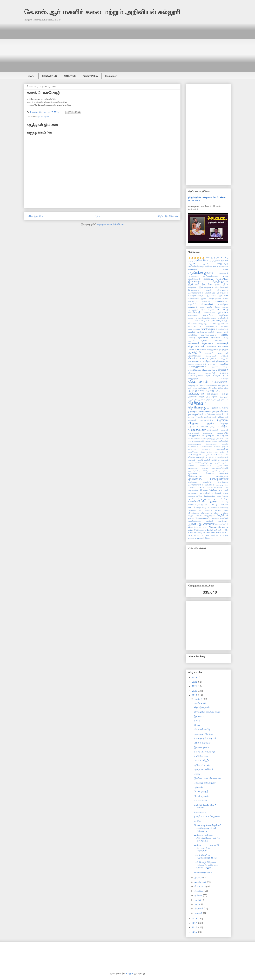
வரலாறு (225, 502)
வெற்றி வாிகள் (202, 743)
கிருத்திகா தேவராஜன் (218, 350)
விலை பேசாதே (202, 729)
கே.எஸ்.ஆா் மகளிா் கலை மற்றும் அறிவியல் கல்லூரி (102, 12)
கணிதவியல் (223, 329)
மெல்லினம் (217, 488)
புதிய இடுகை (35, 216)
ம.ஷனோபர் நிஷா (197, 452)
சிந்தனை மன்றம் (220, 367)
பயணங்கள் (200, 703)
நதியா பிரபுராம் (220, 408)
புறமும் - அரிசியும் (204, 769)
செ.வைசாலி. (220, 382)
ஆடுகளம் (224, 273)
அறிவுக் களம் (211, 266)
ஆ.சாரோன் (223, 266)
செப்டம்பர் (200, 886)
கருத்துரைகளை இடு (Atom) (110, 224)
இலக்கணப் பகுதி (200, 290)
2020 (195, 691)
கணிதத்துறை (209, 329)
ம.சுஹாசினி (222, 449)
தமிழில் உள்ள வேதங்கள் (207, 816)
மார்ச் (198, 904)
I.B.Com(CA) (199, 533)
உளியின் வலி (201, 756)
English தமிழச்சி (214, 530)
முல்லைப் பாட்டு (220, 471)
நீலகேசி (208, 417)
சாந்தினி (224, 364)
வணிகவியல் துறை (202, 501)
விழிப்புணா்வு (207, 513)
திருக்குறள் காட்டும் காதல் (207, 712)
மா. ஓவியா (207, 455)
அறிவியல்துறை (196, 266)
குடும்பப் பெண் (202, 765)
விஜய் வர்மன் (195, 515)
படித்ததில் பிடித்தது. (217, 423)
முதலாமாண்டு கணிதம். (199, 471)
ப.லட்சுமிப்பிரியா (206, 420)
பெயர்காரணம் (206, 446)
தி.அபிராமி (44, 117)
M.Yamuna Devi (201, 535)
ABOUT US (70, 76)
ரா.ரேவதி (217, 493)
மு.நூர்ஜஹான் (222, 457)
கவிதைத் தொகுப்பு (201, 343)
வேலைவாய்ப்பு (203, 518)
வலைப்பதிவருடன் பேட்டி (203, 505)
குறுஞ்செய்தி (223, 353)
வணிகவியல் (223, 499)
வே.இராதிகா (209, 515)
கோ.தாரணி (211, 356)
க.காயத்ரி (203, 321)
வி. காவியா (206, 510)
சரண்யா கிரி (201, 364)
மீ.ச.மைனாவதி (196, 457)
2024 (195, 677)
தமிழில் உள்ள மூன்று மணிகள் (205, 806)
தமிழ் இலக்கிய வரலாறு (201, 391)
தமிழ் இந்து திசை (220, 388)
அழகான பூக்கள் (198, 264)
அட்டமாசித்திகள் (203, 760)
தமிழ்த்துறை (196, 394)
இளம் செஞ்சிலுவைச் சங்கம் (215, 298)
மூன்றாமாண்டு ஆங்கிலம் (201, 485)
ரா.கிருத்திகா (193, 493)
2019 (195, 695)
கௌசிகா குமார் (197, 358)
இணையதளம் (201, 747)
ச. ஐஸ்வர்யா (213, 359)
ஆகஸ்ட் (199, 891)
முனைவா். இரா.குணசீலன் (208, 479)
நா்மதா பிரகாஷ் (195, 417)
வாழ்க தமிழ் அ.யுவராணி (207, 507)
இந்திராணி (194, 284)
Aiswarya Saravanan (219, 527)
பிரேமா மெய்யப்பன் (197, 439)
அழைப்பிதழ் (222, 264)
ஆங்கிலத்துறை (201, 272)
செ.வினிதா (224, 378)
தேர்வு (197, 774)
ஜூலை (199, 895)
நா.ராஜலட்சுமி (196, 414)
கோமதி (225, 356)
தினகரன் (225, 400)
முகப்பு (31, 76)
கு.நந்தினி (195, 353)
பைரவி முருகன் (221, 446)
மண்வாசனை (212, 452)
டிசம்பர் (199, 699)
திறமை (209, 400)
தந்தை (197, 821)
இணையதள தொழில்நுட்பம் (208, 281)
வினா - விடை (221, 513)
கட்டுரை (211, 321)
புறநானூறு (211, 439)
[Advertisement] (122, 46)
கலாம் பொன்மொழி (204, 752)
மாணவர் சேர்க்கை (221, 455)
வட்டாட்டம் (200, 812)
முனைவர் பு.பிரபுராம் (201, 473)
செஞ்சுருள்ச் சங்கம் (197, 385)
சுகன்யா (224, 373)
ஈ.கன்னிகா (221, 301)
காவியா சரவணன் (197, 350)
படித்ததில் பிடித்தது (204, 734)
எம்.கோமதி (223, 310)
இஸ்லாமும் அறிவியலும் (200, 301)
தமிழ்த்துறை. (213, 394)
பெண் (197, 725)
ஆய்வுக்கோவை (211, 276)
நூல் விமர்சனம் (220, 417)
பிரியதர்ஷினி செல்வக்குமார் (215, 436)
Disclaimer (111, 76)
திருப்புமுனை (200, 400)
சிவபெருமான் (201, 796)
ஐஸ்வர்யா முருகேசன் (216, 315)
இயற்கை (199, 716)
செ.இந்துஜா (193, 378)
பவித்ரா (213, 427)
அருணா (224, 261)
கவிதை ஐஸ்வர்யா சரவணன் (204, 338)
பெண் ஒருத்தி (201, 791)
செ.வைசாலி (198, 382)
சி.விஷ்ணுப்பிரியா (197, 367)
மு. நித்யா (210, 457)
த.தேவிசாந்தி (205, 388)
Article (191, 530)
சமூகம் (191, 364)
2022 (195, 682)
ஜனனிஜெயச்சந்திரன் (201, 524)
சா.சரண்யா (213, 364)
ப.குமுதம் (192, 420)
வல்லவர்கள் (200, 800)
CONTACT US (49, 76)
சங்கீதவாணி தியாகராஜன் (216, 361)
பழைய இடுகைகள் (167, 216)
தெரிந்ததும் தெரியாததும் (199, 405)
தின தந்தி (216, 400)
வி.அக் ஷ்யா (222, 510)
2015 (195, 932)
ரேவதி (226, 493)
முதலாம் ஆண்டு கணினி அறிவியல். (204, 460)
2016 (195, 927)
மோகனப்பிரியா (209, 490)
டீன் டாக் (192, 388)
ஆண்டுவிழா (194, 276)
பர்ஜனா (204, 427)
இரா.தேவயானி (222, 287)
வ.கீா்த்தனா (210, 496)
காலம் (197, 721)
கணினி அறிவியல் (198, 332)
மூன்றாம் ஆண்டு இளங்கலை (208, 482)
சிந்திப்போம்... (209, 370)
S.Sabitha (209, 538)
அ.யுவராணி (214, 261)
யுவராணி (224, 490)
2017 (195, 923)
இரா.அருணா (206, 287)
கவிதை (225, 335)
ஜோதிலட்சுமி (221, 524)
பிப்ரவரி (199, 909)
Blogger (130, 974)
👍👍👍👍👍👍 (197, 258)
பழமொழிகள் (213, 430)
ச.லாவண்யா (195, 361)
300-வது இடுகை (213, 258)
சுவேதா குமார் (221, 375)
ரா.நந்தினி (205, 493)
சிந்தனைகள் (195, 370)
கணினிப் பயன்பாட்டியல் (202, 335)
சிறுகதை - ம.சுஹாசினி (202, 373)
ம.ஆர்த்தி (192, 449)
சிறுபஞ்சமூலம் (202, 707)
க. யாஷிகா (193, 321)
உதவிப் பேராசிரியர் (201, 304)
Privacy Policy (90, 76)
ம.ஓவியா (206, 449)
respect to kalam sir (196, 538)
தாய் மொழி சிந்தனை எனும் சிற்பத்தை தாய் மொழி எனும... (206, 865)
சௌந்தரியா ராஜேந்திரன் (217, 385)
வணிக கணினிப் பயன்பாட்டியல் (202, 499)
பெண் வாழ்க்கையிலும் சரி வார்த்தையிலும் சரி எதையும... (208, 828)
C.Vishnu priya (200, 530)
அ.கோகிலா (201, 260)
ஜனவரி (199, 913)
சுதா (208, 375)
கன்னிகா (211, 347)
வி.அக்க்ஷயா (194, 513)
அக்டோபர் (201, 882)
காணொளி (223, 347)
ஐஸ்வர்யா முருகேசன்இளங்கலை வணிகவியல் (208, 318)
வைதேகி (216, 518)
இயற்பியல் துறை (211, 284)
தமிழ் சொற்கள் (222, 391)
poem (225, 535)
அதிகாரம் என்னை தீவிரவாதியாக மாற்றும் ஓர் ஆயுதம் (207, 838)
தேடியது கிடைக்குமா (205, 783)
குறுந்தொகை (194, 356)
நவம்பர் (199, 878)
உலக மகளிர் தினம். (210, 307)
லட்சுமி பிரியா (195, 496)
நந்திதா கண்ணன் (199, 411)
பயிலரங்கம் (193, 427)
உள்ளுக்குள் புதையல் (205, 738)
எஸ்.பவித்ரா (209, 312)
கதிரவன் (198, 787)
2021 (195, 686)
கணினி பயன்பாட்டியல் (218, 332)
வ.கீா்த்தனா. (222, 496)
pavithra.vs (216, 535)
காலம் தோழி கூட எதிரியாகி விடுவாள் (206, 856)
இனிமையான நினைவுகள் (208, 778)
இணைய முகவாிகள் (216, 279)
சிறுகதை (223, 370)
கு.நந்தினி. (209, 353)
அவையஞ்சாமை (203, 872)
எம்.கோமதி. (195, 312)
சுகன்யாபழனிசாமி (196, 375)
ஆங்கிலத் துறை (208, 269)
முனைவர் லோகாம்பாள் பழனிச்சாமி (208, 474)
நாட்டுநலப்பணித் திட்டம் (216, 414)
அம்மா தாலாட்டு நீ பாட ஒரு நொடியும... (207, 848)
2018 (195, 919)
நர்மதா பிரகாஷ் (220, 411)
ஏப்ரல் (198, 900)
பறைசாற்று (208, 433)
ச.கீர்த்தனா (224, 359)
